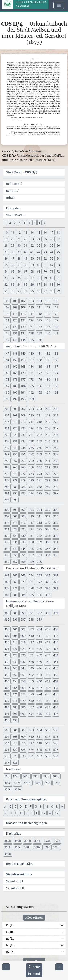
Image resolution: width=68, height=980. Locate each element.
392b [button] (28, 841)
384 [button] (23, 595)
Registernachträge (20, 864)
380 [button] (48, 588)
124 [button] (31, 320)
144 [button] (23, 340)
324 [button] (31, 529)
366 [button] (48, 575)
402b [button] (56, 776)
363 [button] (23, 575)
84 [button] (19, 284)
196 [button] (7, 399)
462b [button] (17, 783)
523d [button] (8, 789)
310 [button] (31, 516)
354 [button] (48, 555)
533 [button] (48, 756)
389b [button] (8, 841)
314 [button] (7, 523)
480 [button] (31, 701)
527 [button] (56, 750)
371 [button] (31, 582)
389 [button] (15, 613)
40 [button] (26, 252)
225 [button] (39, 428)
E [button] (26, 806)
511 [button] (39, 737)
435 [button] (7, 662)
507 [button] (7, 737)
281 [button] (39, 480)
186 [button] (39, 386)
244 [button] (23, 448)
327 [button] (56, 529)
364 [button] (31, 575)
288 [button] (39, 487)
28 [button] (6, 245)
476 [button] (56, 694)
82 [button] (6, 284)
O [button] (11, 813)
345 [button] (31, 549)
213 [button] (56, 415)
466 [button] (31, 688)
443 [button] (15, 668)
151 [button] (39, 354)
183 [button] (15, 386)
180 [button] (48, 380)
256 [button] (7, 461)
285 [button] (15, 487)
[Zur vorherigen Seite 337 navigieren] (6, 967)
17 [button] (52, 233)
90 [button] (58, 284)
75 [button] (19, 278)
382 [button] (7, 595)
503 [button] (31, 730)
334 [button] (56, 536)
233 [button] (48, 435)
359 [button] (31, 562)
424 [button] (31, 649)
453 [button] (39, 675)
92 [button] (13, 291)
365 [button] (39, 575)
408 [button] (15, 636)
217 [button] (31, 422)
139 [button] (39, 333)
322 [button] (15, 529)
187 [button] (48, 386)
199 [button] (31, 399)
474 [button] (39, 694)
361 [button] (7, 575)
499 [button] (15, 720)
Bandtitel (13, 191)
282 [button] (48, 480)
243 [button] (15, 448)
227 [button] (56, 428)
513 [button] (56, 737)
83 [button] (13, 284)
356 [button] (7, 562)
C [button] (15, 806)
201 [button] (15, 409)
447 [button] (48, 668)
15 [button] (39, 233)
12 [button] (19, 233)
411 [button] (39, 636)
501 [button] (15, 730)
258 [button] (23, 461)
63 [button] (58, 265)
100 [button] (7, 301)
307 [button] (7, 516)
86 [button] (32, 284)
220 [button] (56, 422)
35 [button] (52, 245)
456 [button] (7, 681)
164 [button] (31, 367)
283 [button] (56, 480)
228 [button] (7, 435)
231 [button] (31, 435)
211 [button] (39, 415)
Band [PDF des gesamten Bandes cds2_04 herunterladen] (34, 974)
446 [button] (39, 668)
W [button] (50, 813)
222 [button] (15, 428)
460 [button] (39, 681)
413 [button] (56, 636)
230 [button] (23, 435)
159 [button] (48, 360)
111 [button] (39, 307)
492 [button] (15, 714)
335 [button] (7, 542)
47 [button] (13, 258)
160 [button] (56, 360)
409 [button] (23, 636)
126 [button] (48, 320)
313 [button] (56, 516)
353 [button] (39, 555)
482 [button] (48, 701)
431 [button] (31, 655)
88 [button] (45, 284)
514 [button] (7, 743)
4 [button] (20, 223)
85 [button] (26, 284)
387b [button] (46, 776)
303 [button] (31, 510)
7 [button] (35, 223)
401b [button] (56, 847)
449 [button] (7, 675)
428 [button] (7, 655)
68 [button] (32, 271)
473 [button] (31, 694)
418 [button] (39, 642)
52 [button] (45, 258)
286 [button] (23, 487)
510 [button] (31, 737)
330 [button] (23, 536)
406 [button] (56, 629)
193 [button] (39, 393)
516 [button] (23, 743)
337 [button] (23, 542)
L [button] (57, 806)
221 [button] (7, 428)
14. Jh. (10, 939)
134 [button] (56, 327)
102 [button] (23, 301)
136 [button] (15, 333)
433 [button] (48, 655)
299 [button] (15, 500)
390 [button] (23, 613)
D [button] (21, 806)
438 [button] (31, 662)
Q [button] (21, 813)
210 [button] (31, 415)
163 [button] (23, 367)
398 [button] (31, 619)
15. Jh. (10, 945)
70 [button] (45, 271)
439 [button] (39, 662)
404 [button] (39, 629)
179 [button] (39, 380)
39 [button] (19, 252)
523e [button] (18, 789)
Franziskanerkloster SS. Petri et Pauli (33, 568)
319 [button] (48, 523)
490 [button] (56, 707)
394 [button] (56, 613)
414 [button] (7, 642)
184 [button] (23, 386)
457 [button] (15, 681)
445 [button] (31, 668)
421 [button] (7, 649)
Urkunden (13, 208)
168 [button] (7, 373)
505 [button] (48, 730)
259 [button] (31, 461)
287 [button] (31, 487)
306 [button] (56, 510)
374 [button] (56, 582)
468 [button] (48, 688)
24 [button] (39, 239)
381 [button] (56, 588)
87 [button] (39, 284)
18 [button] (58, 233)
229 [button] (15, 435)
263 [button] (7, 467)
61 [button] (45, 265)
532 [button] (39, 756)
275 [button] (48, 474)
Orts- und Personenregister (26, 799)
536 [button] (15, 763)
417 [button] (31, 642)
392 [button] (39, 613)
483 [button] (56, 701)
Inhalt (10, 198)
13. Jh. (10, 932)
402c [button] (8, 783)
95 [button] (32, 291)
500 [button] (7, 730)
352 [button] (31, 555)
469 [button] (56, 688)
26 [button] (52, 239)
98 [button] (52, 291)
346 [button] (39, 549)
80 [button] (52, 278)
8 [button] (39, 223)
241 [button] (56, 441)
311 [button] (39, 516)
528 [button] (7, 756)
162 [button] (15, 367)
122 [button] (15, 320)
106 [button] (56, 301)
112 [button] (48, 307)
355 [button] (56, 555)
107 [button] (7, 307)
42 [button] (39, 252)
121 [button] (7, 320)
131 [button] (31, 327)
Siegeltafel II (15, 888)
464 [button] (15, 688)
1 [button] (5, 223)
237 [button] (23, 441)
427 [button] (56, 649)
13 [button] (26, 233)
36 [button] (58, 245)
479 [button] (23, 701)
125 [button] (39, 320)
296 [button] (48, 493)
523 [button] (23, 750)
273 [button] (31, 474)
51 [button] (39, 258)
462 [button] (56, 681)
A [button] (5, 806)
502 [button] (23, 730)
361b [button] (26, 776)
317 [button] (31, 523)
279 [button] (23, 480)
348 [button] (56, 549)
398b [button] (8, 847)
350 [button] (15, 555)
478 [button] (15, 701)
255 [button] (56, 454)
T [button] (37, 813)
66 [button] (19, 271)
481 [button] (39, 701)
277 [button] (7, 480)
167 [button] (56, 367)
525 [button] (39, 750)
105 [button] (48, 301)
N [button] (5, 813)
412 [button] (48, 636)
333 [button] (48, 536)
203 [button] (31, 409)
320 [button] (56, 523)
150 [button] (31, 354)
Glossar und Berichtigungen (26, 823)
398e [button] (37, 847)
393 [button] (48, 613)
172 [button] (39, 373)
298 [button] (7, 500)
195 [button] (56, 393)
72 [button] (58, 271)
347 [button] (48, 549)
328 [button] (7, 536)
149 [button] (23, 354)
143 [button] (15, 340)
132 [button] (39, 327)
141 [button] (56, 333)
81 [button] (58, 278)
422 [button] (15, 649)
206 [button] (56, 409)
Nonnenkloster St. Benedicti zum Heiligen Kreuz (30, 604)
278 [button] (15, 480)
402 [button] (23, 629)
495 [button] (39, 714)
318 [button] (39, 523)
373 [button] (48, 582)
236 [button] (15, 441)
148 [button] (15, 354)
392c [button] (37, 841)
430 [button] (23, 655)
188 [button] (56, 386)
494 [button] (31, 714)
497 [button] (56, 714)
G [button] (36, 806)
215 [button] (15, 422)
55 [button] (6, 265)
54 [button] (58, 258)
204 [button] (39, 409)
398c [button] (17, 847)
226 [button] (48, 428)
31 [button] (26, 245)
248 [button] (56, 448)
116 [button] (23, 314)
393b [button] (47, 841)
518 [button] (39, 743)
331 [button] (31, 536)
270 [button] (7, 474)
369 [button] (15, 582)
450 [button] (15, 675)
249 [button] (7, 454)
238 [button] (31, 441)
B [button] (10, 806)
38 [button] (13, 252)
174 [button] (56, 373)
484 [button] (7, 707)
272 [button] (23, 474)
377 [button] (23, 588)
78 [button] (39, 278)
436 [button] (15, 662)
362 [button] (15, 575)
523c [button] (57, 783)
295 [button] (39, 493)
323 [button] (23, 529)
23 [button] (32, 239)
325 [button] (39, 529)
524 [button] (31, 750)
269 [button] (56, 467)
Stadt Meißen (16, 215)
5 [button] (25, 223)
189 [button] (7, 393)
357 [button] (15, 562)
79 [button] (45, 278)
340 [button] (48, 542)
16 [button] (45, 233)
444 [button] (23, 668)
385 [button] (31, 595)
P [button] (16, 813)
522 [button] (15, 750)
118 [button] (39, 314)
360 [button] (39, 562)
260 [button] (39, 461)
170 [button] (23, 373)
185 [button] (31, 386)
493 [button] (23, 714)
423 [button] (23, 649)
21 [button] (19, 239)
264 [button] (15, 467)
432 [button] (39, 655)
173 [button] (48, 373)
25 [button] (45, 239)
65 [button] (13, 271)
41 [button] (32, 252)
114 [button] (7, 314)
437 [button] (23, 662)
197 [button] (15, 399)
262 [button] (56, 461)
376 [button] (15, 588)
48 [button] (19, 258)
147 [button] (7, 354)
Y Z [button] (57, 813)
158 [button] (39, 360)
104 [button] (39, 301)
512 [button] (48, 737)
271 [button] (15, 474)
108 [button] (15, 307)
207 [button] (7, 415)
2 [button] (10, 223)
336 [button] (15, 542)
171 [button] (31, 373)
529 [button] (15, 756)
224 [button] (31, 428)
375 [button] (7, 588)
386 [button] (39, 595)
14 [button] (32, 233)
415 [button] (15, 642)
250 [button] (15, 454)
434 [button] (56, 655)
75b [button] (7, 776)
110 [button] (31, 307)
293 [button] (23, 493)
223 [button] (23, 428)
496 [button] (48, 714)
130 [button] (23, 327)
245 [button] (31, 448)
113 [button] (56, 307)
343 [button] (15, 549)
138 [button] (31, 333)
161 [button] (7, 367)
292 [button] (15, 493)
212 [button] (48, 415)
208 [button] (15, 415)
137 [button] (23, 333)
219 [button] (48, 422)
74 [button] (13, 278)
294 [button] (31, 493)
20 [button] (13, 239)
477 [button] (7, 701)
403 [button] (31, 629)
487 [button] (31, 707)
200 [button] (7, 409)
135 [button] (7, 333)
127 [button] (56, 320)
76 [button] (26, 278)
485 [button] (15, 707)
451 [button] (23, 675)
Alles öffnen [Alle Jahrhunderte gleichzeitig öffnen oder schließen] (34, 918)
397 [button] (23, 619)
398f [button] (47, 847)
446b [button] (8, 854)
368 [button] (7, 582)
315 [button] (15, 523)
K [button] (52, 806)
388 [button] (7, 613)
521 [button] (7, 750)
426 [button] (48, 649)
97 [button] (45, 291)
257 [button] (15, 461)
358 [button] (23, 562)
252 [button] (31, 454)
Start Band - (22, 172)
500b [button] (37, 783)
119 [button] (48, 314)
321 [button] (7, 529)
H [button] (41, 806)
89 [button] (52, 284)
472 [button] (23, 694)
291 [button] (7, 493)
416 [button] (23, 642)
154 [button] (7, 360)
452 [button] (31, 675)
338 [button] (31, 542)
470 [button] (7, 694)
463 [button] (7, 688)
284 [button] (7, 487)
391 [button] (31, 613)
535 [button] (7, 763)
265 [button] (23, 467)
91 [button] (6, 291)
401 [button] (15, 629)
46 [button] (6, 258)
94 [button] (26, 291)
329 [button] (15, 536)
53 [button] (52, 258)
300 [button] (7, 510)
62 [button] (52, 265)
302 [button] (23, 510)
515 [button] (15, 743)
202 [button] (23, 409)
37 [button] (6, 252)
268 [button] (48, 467)
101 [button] (15, 301)
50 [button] (32, 258)
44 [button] (52, 252)
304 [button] (39, 510)
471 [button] (15, 694)
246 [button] (39, 448)
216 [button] (23, 422)
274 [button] (39, 474)
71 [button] (52, 271)
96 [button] (39, 291)
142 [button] (7, 340)
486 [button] (23, 707)
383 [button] (15, 595)
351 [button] (23, 555)
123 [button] (23, 320)
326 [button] (48, 529)
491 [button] (7, 714)
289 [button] (48, 487)
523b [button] (47, 783)
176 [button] (15, 380)
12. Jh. (10, 925)
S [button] (32, 813)
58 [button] (26, 265)
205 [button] (48, 409)
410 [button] (31, 636)
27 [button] (58, 239)
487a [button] (27, 783)
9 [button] (44, 223)
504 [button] (39, 730)
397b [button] (57, 841)
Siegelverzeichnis (19, 874)
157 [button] (31, 360)
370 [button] (23, 582)
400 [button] (7, 629)
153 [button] (56, 354)
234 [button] (56, 435)
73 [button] (6, 278)
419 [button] (48, 642)
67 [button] (26, 271)
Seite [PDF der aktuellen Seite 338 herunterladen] (34, 967)
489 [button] (48, 707)
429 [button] (15, 655)
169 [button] (15, 373)
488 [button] (39, 707)
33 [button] (39, 245)
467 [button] (39, 688)
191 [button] (23, 393)
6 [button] (30, 223)
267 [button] (39, 467)
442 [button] (7, 668)
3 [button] (15, 223)
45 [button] (58, 252)
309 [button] (23, 516)
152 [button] (48, 354)
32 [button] (32, 245)
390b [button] (18, 841)
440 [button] (48, 662)
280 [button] (31, 480)
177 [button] (23, 380)
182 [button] (7, 386)
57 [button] (19, 265)
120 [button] (56, 314)
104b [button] (16, 776)
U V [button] (43, 813)
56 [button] (13, 265)
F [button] (31, 806)
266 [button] (31, 467)
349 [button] (7, 555)
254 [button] (48, 454)
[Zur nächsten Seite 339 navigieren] (59, 967)
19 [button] (6, 239)
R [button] (27, 813)
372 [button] (39, 582)
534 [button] (56, 756)
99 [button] (58, 291)
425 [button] (39, 649)
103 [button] (31, 301)
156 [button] (23, 360)
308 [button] (15, 516)
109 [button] (23, 307)
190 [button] (15, 393)
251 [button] (23, 454)
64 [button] (6, 271)
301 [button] (15, 510)
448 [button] (56, 668)
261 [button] (48, 461)
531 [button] (31, 756)
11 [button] (13, 233)
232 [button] (39, 435)
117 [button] (31, 314)
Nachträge (14, 769)
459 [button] (31, 681)
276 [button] (56, 474)
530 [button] (23, 756)
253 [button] (39, 454)
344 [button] (23, 549)
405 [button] (48, 629)
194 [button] (48, 393)
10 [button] (6, 233)
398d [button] (27, 847)
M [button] (62, 806)
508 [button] (15, 737)
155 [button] (15, 360)
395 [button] (7, 619)
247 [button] (48, 448)
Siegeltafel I (15, 881)
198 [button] (23, 399)
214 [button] (7, 422)
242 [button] (7, 448)
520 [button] (56, 743)
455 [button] (56, 675)
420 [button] (56, 642)
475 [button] (48, 694)
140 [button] (48, 333)
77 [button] (32, 278)
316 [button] (23, 523)
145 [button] (31, 340)
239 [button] (39, 441)
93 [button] (19, 291)
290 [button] (56, 487)
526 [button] (48, 750)
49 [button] (26, 258)
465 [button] (23, 688)
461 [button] (48, 681)
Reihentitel (14, 184)
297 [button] (56, 493)
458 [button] (23, 681)
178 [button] (31, 380)
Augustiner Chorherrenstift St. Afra (31, 346)
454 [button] (48, 675)
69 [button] (39, 271)
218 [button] (39, 422)
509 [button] (23, 737)
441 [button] (56, 662)
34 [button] (45, 245)
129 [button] (15, 327)
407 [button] (7, 636)
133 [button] (48, 327)
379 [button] (39, 588)
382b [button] (36, 776)
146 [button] (39, 340)
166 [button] (48, 367)
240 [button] (48, 441)
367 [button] (56, 575)
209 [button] (23, 415)
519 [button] (48, 743)
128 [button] (7, 327)
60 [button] (39, 265)
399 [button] (39, 619)
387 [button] (48, 595)
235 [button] (7, 441)
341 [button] (56, 542)
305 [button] (48, 510)
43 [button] (45, 252)
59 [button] (32, 265)
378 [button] (31, 588)
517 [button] (31, 743)
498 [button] (7, 720)
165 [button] (39, 367)
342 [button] (7, 549)
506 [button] (56, 730)
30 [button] (19, 245)
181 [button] (56, 380)
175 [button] (7, 380)
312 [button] (48, 516)
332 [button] (39, 536)
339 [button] (39, 542)
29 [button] (13, 245)
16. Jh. (10, 952)
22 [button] (26, 239)
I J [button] (47, 806)
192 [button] (31, 393)
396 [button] (15, 619)
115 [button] (15, 314)
